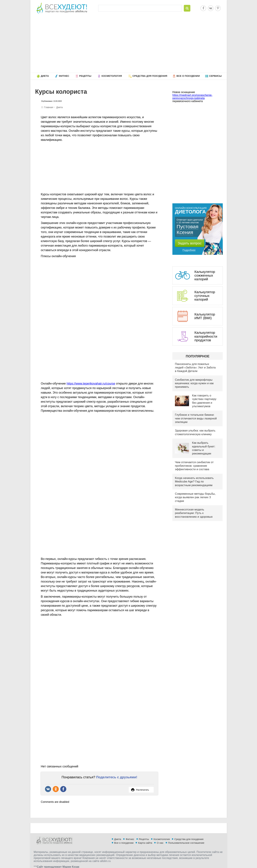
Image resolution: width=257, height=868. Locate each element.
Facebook (203, 8)
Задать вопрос (190, 243)
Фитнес (64, 76)
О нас (160, 857)
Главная (49, 107)
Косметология (112, 76)
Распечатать (140, 790)
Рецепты (85, 76)
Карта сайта (145, 857)
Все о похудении (188, 76)
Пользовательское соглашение (186, 857)
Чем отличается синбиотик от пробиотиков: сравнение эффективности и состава (194, 466)
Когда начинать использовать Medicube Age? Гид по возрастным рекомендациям (194, 482)
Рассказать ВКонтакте (48, 789)
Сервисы (215, 76)
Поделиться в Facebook (63, 789)
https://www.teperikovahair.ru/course (91, 384)
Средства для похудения (150, 76)
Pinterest (218, 8)
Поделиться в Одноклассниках (56, 789)
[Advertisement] (129, 44)
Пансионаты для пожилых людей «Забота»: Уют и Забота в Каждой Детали (195, 368)
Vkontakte (211, 8)
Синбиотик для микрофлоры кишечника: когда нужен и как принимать (194, 383)
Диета (45, 76)
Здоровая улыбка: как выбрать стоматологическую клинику (195, 432)
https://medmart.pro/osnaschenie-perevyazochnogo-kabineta (192, 97)
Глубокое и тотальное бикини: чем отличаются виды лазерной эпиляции (196, 418)
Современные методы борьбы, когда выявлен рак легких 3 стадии (195, 497)
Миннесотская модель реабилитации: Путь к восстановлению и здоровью (194, 513)
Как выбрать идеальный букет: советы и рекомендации (204, 448)
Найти (187, 8)
